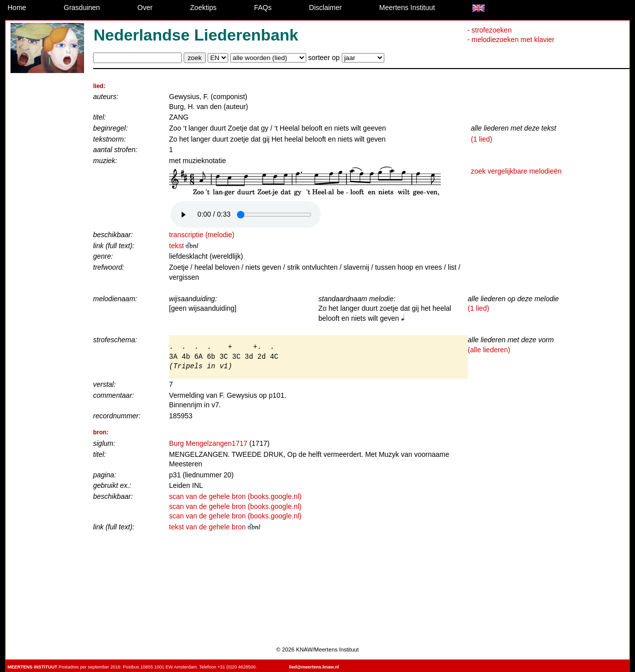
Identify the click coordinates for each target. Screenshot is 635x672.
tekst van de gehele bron (215, 527)
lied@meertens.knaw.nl (314, 667)
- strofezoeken (490, 30)
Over (145, 8)
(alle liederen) (489, 350)
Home (17, 8)
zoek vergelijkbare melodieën (516, 171)
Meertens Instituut (407, 8)
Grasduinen (82, 8)
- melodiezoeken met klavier (511, 40)
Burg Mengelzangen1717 (208, 443)
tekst (184, 246)
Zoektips (203, 8)
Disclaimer (326, 8)
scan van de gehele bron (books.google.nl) (235, 496)
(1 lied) (482, 139)
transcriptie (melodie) (202, 235)
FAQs (263, 8)
